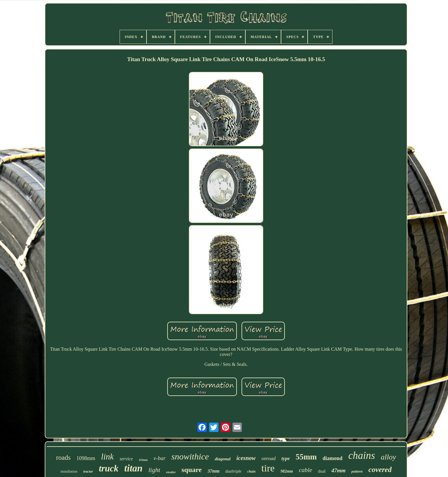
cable (305, 470)
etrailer (171, 472)
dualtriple (234, 471)
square (192, 470)
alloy (388, 457)
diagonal (223, 459)
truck (109, 468)
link (108, 457)
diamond (332, 458)
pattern (357, 471)
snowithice (190, 456)
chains (362, 456)
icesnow (246, 458)
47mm (338, 470)
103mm (143, 460)
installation (69, 471)
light (154, 470)
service (126, 459)
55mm (306, 457)
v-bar (160, 458)
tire (268, 468)
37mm (214, 471)
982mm (287, 471)
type (286, 458)
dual (322, 471)
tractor (88, 471)
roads (63, 458)
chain (251, 471)
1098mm (86, 458)
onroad (269, 458)
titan (133, 468)
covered (380, 470)
